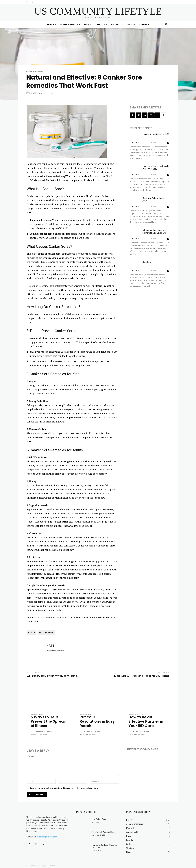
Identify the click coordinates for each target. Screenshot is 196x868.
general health (34, 71)
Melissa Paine (135, 143)
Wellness (117, 24)
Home (88, 24)
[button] (166, 25)
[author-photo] (33, 732)
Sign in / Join (31, 2)
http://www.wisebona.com (55, 651)
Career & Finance (70, 24)
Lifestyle (101, 24)
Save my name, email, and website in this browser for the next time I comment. (64, 788)
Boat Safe (147, 262)
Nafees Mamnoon (44, 732)
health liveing (46, 633)
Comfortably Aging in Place (103, 832)
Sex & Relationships (138, 24)
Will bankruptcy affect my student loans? (52, 676)
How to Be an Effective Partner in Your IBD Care (146, 721)
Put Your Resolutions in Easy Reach (97, 721)
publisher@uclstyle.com (47, 837)
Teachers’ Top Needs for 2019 (156, 134)
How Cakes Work (99, 819)
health (32, 633)
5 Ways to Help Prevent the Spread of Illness (49, 721)
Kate (34, 93)
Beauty (51, 24)
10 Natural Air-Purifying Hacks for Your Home (142, 676)
